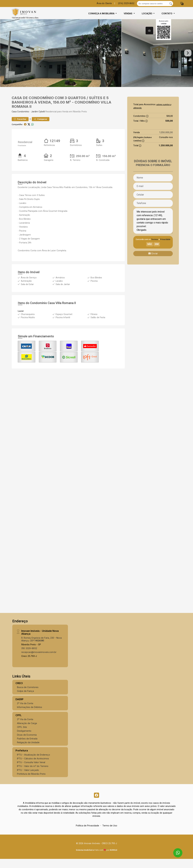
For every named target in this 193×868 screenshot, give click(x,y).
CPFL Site (22, 735)
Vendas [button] (128, 13)
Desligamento (24, 739)
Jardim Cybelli (38, 120)
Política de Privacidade (87, 834)
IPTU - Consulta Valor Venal (31, 770)
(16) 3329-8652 (29, 656)
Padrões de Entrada (27, 747)
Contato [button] (167, 13)
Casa (14, 120)
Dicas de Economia (27, 743)
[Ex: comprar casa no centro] (153, 3)
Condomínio (23, 120)
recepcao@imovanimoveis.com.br (39, 660)
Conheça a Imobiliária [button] (102, 13)
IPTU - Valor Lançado (28, 778)
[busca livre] (171, 3)
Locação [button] (147, 13)
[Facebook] (96, 804)
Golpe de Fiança (25, 699)
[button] (182, 4)
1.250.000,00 (166, 141)
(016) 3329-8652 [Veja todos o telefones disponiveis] (126, 3)
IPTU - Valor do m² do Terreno (33, 774)
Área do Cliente (104, 3)
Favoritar (20, 127)
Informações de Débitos (30, 715)
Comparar (41, 127)
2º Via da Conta (25, 711)
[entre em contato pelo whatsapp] (175, 850)
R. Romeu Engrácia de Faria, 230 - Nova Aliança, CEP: (41, 647)
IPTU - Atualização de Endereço (34, 763)
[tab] (149, 31)
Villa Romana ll (66, 311)
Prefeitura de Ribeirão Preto (31, 782)
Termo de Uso (110, 834)
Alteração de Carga (27, 731)
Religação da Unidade (28, 750)
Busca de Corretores (28, 695)
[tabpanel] (96, 57)
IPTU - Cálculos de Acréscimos (33, 767)
